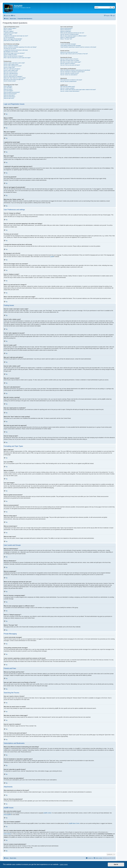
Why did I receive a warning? (11, 75)
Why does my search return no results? (70, 60)
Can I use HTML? (8, 88)
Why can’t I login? (8, 34)
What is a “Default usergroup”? (68, 37)
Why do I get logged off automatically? (13, 39)
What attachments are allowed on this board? (71, 80)
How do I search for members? (68, 63)
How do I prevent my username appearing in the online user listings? (20, 47)
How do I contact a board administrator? (70, 91)
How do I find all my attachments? (68, 81)
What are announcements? (10, 94)
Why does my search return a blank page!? (71, 62)
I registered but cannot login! (11, 33)
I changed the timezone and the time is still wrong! (16, 50)
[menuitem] (13, 16)
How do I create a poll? (9, 67)
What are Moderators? (66, 30)
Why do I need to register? (10, 28)
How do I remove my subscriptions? (69, 75)
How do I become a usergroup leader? (70, 34)
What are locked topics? (9, 97)
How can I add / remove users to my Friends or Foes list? (74, 54)
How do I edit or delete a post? (11, 64)
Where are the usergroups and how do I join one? (72, 33)
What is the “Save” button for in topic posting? (15, 78)
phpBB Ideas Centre (74, 823)
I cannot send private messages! (68, 44)
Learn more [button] (64, 864)
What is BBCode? (8, 86)
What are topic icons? (9, 98)
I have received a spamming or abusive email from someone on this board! (78, 47)
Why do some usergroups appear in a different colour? (73, 36)
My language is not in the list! (11, 52)
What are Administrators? (66, 28)
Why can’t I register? (9, 31)
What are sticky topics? (9, 95)
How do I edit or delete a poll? (11, 70)
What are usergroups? (66, 31)
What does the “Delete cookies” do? (12, 40)
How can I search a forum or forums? (69, 59)
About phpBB (7, 815)
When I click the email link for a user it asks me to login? (17, 58)
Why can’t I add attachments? (11, 73)
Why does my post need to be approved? (14, 79)
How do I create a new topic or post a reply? (14, 63)
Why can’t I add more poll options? (12, 69)
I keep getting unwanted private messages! (71, 46)
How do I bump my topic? (10, 81)
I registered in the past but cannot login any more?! (16, 36)
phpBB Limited (47, 813)
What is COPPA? (8, 30)
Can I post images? (8, 91)
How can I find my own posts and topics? (70, 65)
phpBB (52, 257)
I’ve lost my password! (9, 37)
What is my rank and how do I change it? (13, 56)
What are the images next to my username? (14, 53)
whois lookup (7, 834)
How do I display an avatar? (10, 55)
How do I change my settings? (11, 46)
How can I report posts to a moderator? (13, 76)
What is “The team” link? (66, 39)
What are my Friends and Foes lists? (69, 52)
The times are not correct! (10, 49)
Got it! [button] (116, 864)
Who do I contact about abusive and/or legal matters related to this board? (78, 90)
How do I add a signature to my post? (13, 66)
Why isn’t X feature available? (67, 88)
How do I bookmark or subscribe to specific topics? (73, 72)
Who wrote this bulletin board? (68, 87)
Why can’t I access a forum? (11, 72)
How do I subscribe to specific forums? (70, 73)
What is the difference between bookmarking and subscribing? (75, 70)
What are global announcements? (12, 92)
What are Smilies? (8, 89)
